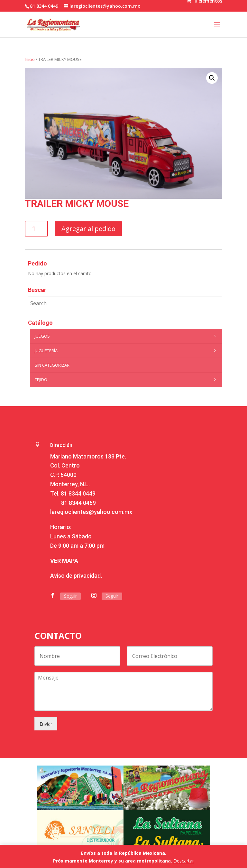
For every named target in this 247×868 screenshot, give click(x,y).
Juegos (127, 336)
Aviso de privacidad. (76, 576)
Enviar (46, 724)
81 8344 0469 (78, 503)
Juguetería (127, 351)
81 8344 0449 (78, 493)
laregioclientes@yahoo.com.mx (91, 512)
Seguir (70, 596)
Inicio (30, 59)
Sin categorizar (52, 365)
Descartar (184, 861)
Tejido (127, 380)
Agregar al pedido (88, 229)
